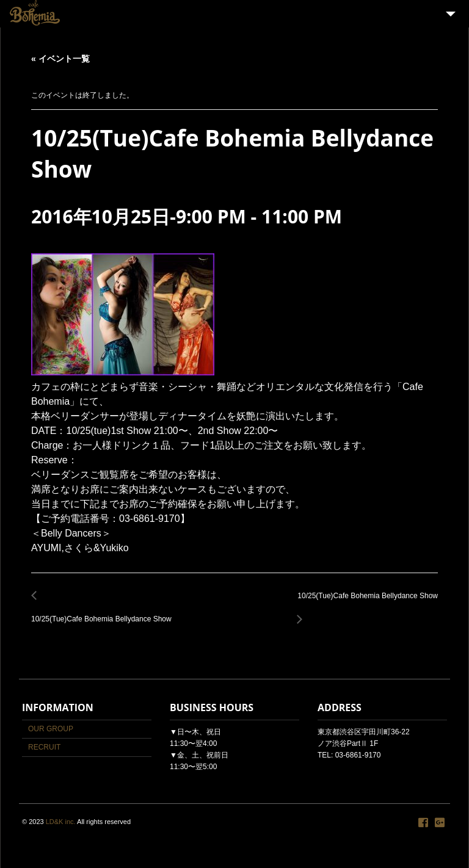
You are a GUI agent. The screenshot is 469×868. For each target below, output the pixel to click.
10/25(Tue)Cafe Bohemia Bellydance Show (105, 613)
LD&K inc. (61, 822)
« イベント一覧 (60, 59)
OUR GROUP (51, 729)
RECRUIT (44, 747)
